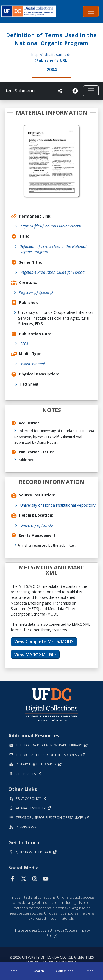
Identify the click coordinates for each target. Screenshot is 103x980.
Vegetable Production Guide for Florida (52, 272)
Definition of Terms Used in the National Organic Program (53, 249)
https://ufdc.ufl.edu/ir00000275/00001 (51, 226)
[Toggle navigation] (91, 11)
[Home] (13, 971)
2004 (24, 344)
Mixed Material (33, 364)
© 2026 (52, 960)
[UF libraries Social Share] (60, 91)
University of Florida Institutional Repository (58, 505)
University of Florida (37, 525)
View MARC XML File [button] (35, 655)
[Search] (39, 971)
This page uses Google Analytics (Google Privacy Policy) (51, 933)
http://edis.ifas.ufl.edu (51, 55)
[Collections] (65, 971)
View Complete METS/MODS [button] (44, 641)
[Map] (90, 971)
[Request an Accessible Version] (75, 91)
